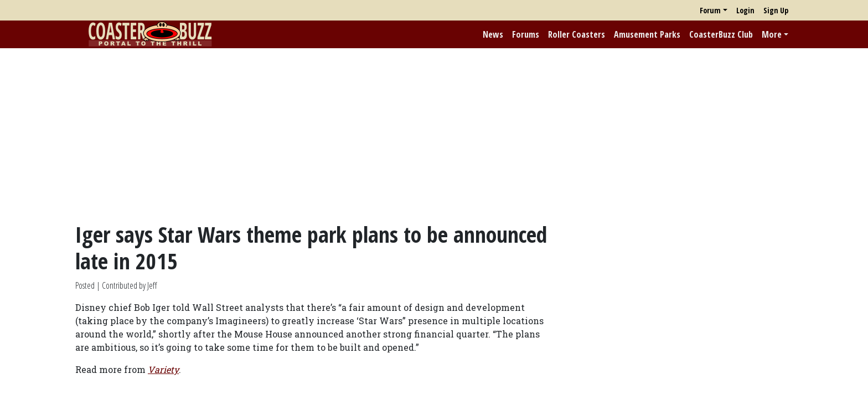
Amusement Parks (647, 34)
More (772, 34)
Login (745, 10)
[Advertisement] (434, 135)
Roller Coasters (577, 34)
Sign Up (776, 10)
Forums (526, 34)
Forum (710, 10)
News (493, 34)
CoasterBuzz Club (721, 34)
